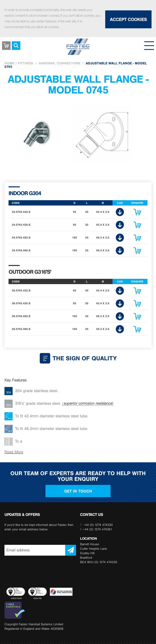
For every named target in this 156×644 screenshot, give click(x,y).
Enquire (137, 213)
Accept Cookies (128, 19)
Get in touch (78, 491)
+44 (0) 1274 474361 (96, 529)
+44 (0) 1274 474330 (98, 525)
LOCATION (88, 538)
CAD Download (120, 212)
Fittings (25, 63)
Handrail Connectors (59, 63)
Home (9, 63)
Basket (6, 43)
